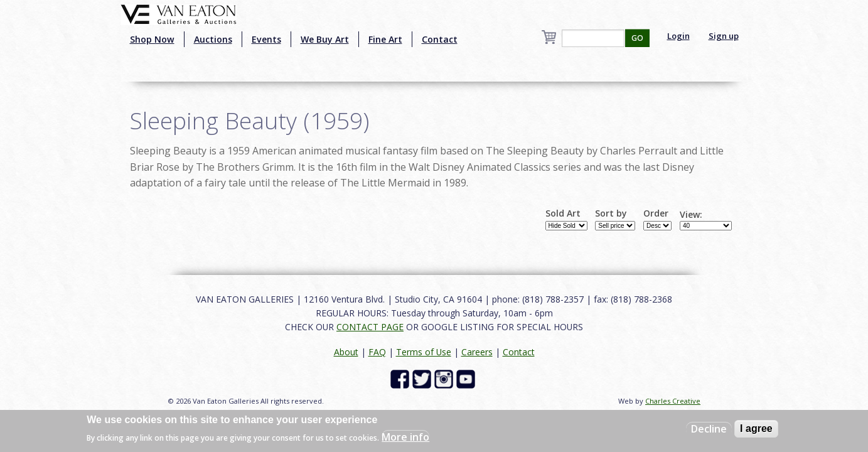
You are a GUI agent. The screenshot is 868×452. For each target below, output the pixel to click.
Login (678, 36)
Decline (709, 429)
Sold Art (563, 213)
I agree (756, 428)
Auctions (213, 39)
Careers (477, 352)
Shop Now (152, 39)
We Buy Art (325, 39)
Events (266, 39)
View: (691, 215)
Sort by (611, 213)
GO (637, 38)
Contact (440, 39)
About (346, 352)
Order (656, 213)
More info (405, 437)
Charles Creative (673, 401)
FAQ (377, 352)
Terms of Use (424, 352)
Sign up (724, 36)
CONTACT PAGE (370, 327)
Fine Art (385, 39)
